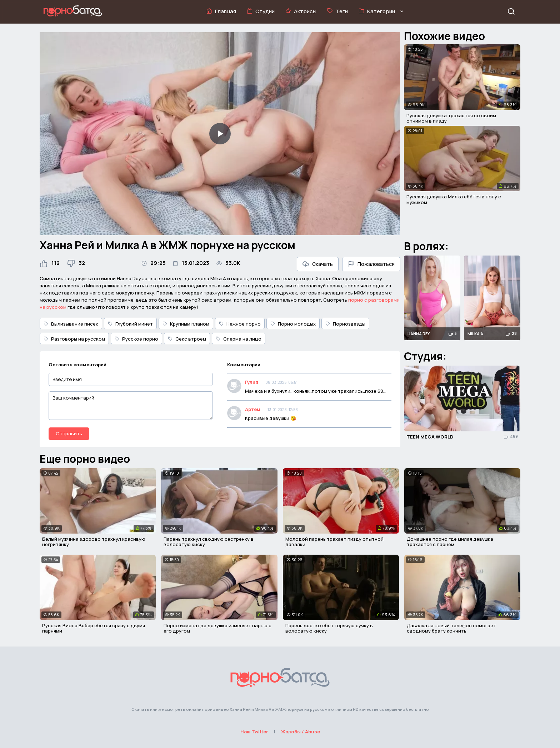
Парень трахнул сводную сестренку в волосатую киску (209, 542)
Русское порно (136, 339)
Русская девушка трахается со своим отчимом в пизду (451, 118)
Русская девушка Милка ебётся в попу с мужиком (454, 199)
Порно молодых (293, 324)
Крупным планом (186, 324)
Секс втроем (187, 339)
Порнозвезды (345, 324)
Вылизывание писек (71, 324)
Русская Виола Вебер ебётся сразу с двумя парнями (94, 628)
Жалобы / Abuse (301, 732)
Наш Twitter (254, 732)
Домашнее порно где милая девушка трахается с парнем (450, 542)
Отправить (69, 434)
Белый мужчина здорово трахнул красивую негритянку (94, 542)
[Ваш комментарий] (131, 406)
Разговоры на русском (74, 339)
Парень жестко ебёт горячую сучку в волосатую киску (329, 628)
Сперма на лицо (239, 339)
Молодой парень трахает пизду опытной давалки (334, 542)
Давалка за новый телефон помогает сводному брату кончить (451, 628)
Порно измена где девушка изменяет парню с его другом (217, 628)
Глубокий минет (130, 324)
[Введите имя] (131, 379)
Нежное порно (240, 324)
